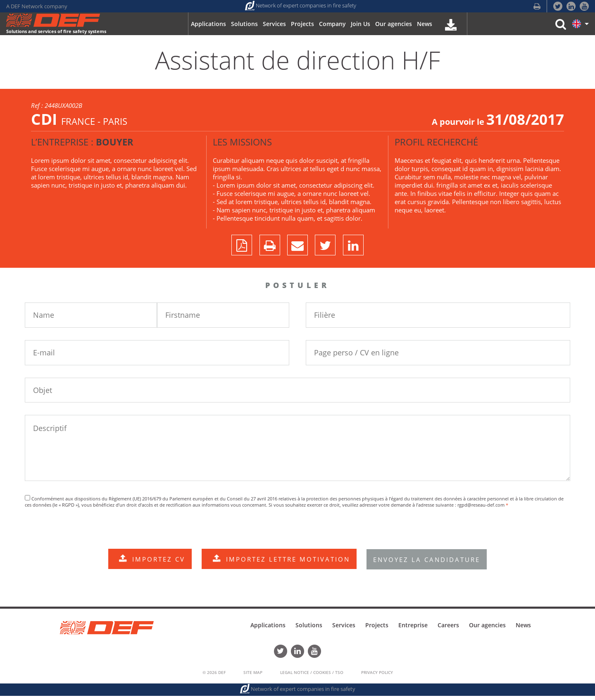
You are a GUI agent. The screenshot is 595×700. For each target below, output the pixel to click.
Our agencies (487, 631)
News (523, 631)
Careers (448, 631)
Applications (268, 631)
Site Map (253, 676)
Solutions (309, 631)
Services (344, 631)
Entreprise (413, 631)
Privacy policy (377, 676)
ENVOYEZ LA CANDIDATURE (430, 565)
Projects (377, 631)
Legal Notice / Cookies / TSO (312, 676)
